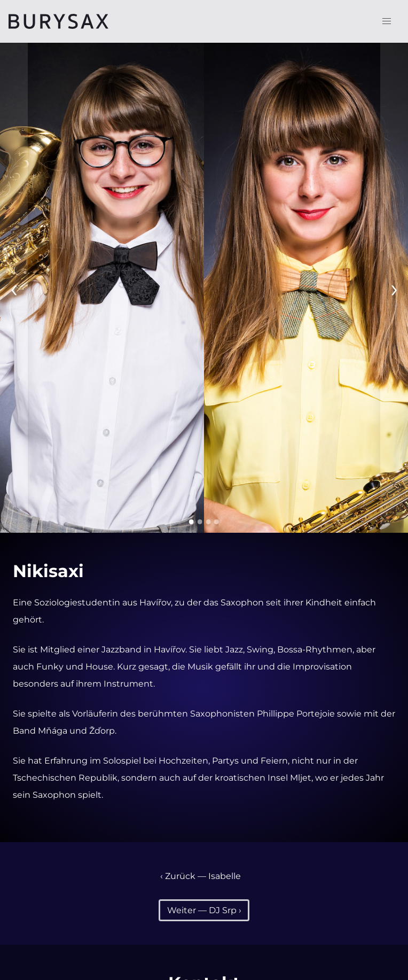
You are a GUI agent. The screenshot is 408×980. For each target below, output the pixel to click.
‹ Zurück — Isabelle (201, 876)
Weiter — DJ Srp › (204, 910)
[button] (387, 21)
